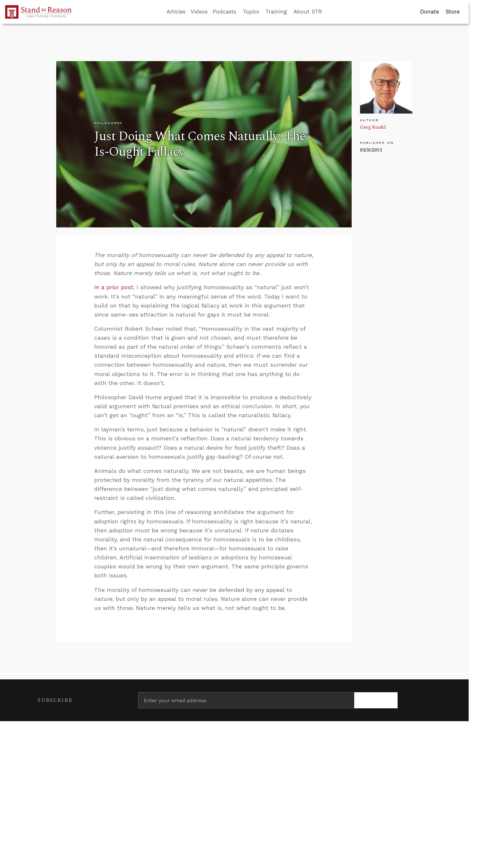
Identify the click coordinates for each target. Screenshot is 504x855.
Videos (199, 12)
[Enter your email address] (246, 700)
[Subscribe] (376, 700)
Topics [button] (251, 12)
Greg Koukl (373, 127)
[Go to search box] (328, 12)
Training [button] (276, 12)
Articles (176, 12)
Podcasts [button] (225, 12)
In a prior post (114, 287)
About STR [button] (308, 12)
